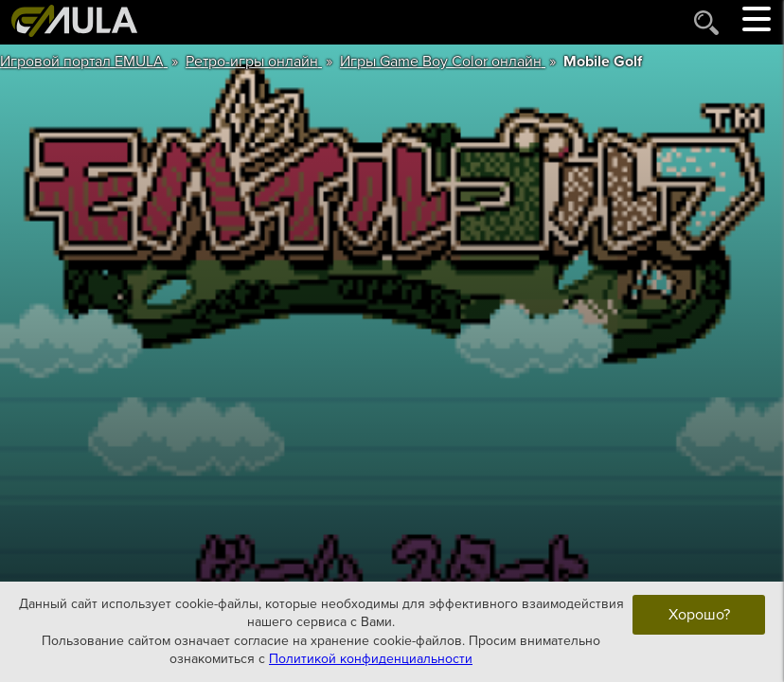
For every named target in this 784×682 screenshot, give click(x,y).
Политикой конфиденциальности (371, 659)
